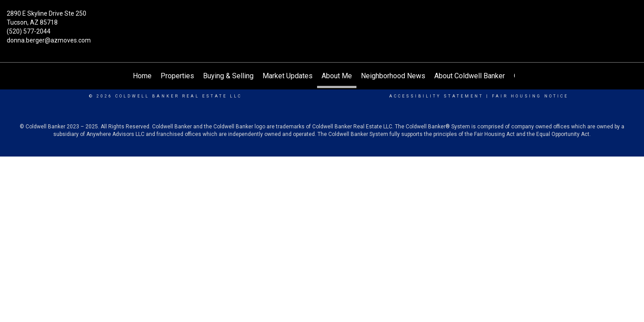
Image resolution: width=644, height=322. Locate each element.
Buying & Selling (228, 76)
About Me (337, 76)
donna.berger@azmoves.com (49, 40)
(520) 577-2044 (29, 31)
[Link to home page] (322, 20)
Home (142, 76)
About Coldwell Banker (470, 76)
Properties (177, 76)
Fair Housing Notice (530, 96)
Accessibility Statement (436, 96)
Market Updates (288, 76)
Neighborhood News (393, 76)
